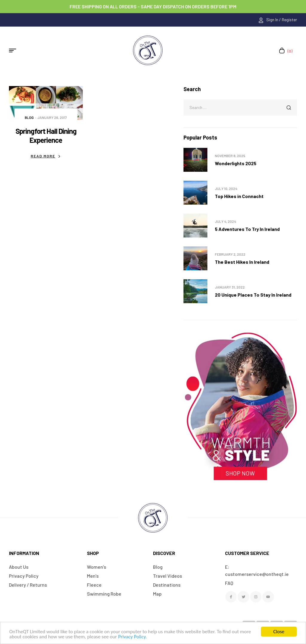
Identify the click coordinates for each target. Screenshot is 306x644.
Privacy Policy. (132, 637)
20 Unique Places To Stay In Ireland (253, 295)
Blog (29, 117)
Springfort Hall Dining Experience (46, 135)
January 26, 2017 (52, 117)
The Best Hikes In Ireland (242, 262)
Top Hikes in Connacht (239, 196)
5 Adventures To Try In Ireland (247, 229)
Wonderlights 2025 (236, 163)
